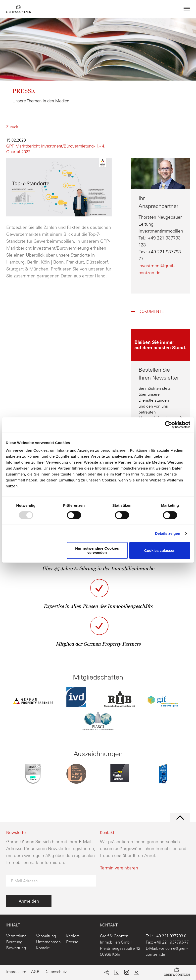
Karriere (73, 936)
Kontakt (43, 948)
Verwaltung (46, 936)
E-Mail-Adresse (24, 881)
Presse (72, 942)
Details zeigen (168, 533)
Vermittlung (16, 936)
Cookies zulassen (160, 550)
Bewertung (16, 948)
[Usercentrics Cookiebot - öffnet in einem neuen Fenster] (169, 425)
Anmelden (29, 901)
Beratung (14, 942)
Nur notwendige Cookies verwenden (97, 550)
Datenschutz (56, 972)
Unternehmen (48, 942)
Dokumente (151, 311)
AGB (35, 972)
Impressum (16, 972)
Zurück (12, 127)
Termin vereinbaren (119, 868)
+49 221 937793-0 (170, 936)
